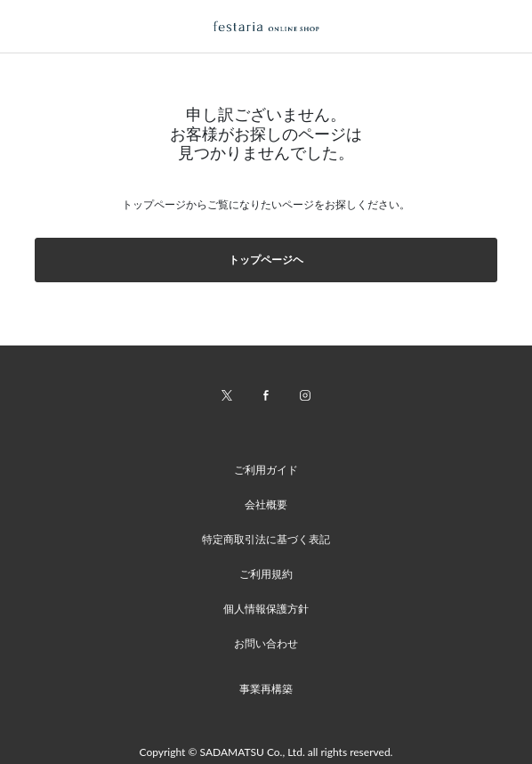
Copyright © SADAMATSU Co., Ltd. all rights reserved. (266, 752)
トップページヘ (266, 260)
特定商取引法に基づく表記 (266, 539)
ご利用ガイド (266, 470)
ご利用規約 (266, 574)
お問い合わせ (266, 643)
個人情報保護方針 (266, 609)
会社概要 (266, 504)
